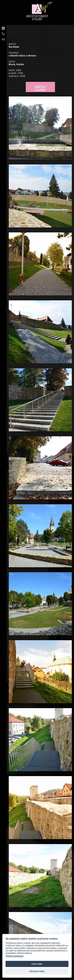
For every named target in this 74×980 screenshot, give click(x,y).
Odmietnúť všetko (37, 971)
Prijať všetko (37, 964)
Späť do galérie (40, 88)
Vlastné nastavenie (14, 956)
